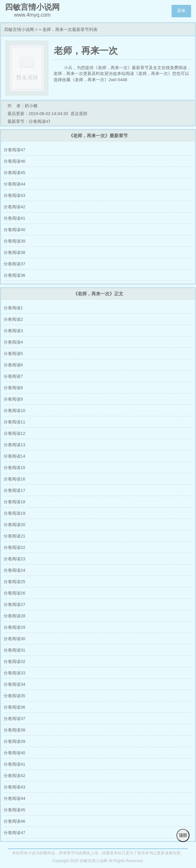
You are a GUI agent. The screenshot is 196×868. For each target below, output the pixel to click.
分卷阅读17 (14, 490)
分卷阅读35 (14, 696)
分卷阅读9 (13, 399)
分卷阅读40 (14, 230)
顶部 (183, 835)
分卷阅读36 (14, 275)
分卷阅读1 (13, 308)
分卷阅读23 (14, 559)
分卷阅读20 (14, 525)
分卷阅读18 (14, 502)
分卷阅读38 (14, 252)
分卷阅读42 (14, 207)
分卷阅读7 (13, 376)
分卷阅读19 (14, 513)
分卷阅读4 (13, 342)
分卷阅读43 (14, 195)
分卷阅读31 (14, 650)
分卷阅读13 (14, 445)
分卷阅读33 (14, 673)
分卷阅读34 (14, 684)
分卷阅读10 (14, 411)
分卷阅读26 (14, 593)
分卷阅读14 (14, 456)
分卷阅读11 (14, 422)
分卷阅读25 (14, 582)
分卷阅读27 (14, 604)
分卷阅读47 (14, 150)
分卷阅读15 (14, 468)
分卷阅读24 (14, 570)
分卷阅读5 (13, 353)
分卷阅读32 (14, 662)
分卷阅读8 (13, 388)
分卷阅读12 (14, 433)
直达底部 (79, 114)
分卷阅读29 (14, 627)
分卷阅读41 (14, 218)
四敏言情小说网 (19, 29)
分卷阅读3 (13, 331)
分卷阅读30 (14, 639)
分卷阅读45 (14, 173)
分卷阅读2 (13, 319)
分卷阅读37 (14, 264)
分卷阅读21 (14, 536)
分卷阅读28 (14, 616)
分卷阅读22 (14, 547)
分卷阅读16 (14, 479)
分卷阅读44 (14, 184)
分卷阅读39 (14, 241)
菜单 (181, 11)
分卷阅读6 (13, 365)
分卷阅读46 (14, 161)
